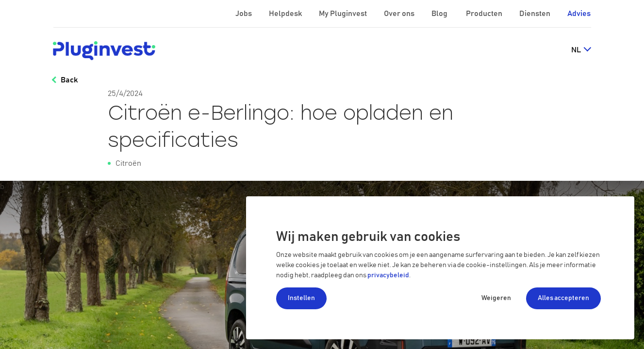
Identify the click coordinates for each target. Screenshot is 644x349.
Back (69, 80)
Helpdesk (286, 14)
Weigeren (496, 298)
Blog (440, 14)
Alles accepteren (563, 298)
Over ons (400, 14)
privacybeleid (388, 275)
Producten (485, 14)
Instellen (301, 298)
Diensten (536, 14)
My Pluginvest (344, 14)
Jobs (244, 14)
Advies (579, 14)
